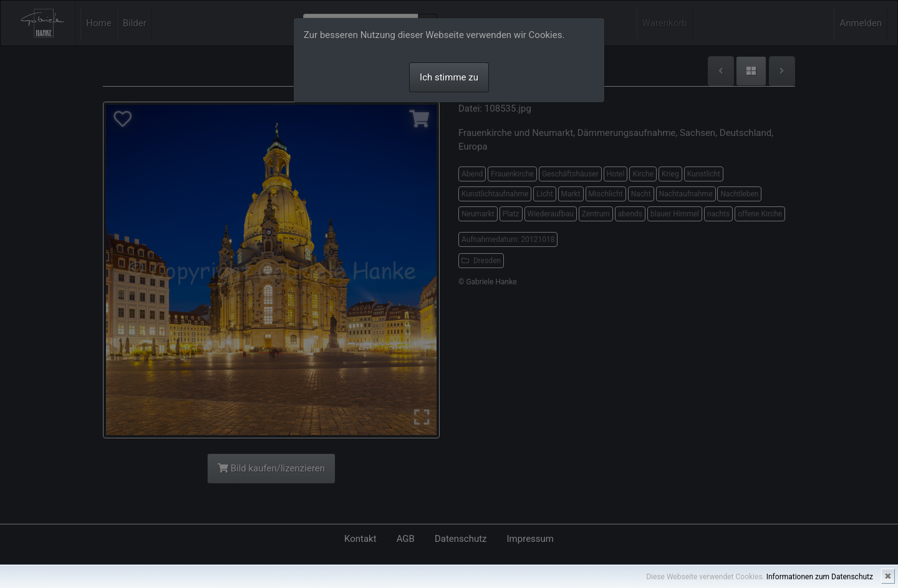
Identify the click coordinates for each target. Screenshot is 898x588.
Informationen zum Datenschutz (820, 577)
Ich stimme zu (449, 77)
